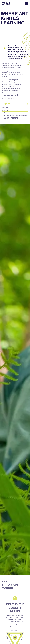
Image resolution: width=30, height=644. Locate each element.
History (5, 110)
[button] (22, 4)
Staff (4, 113)
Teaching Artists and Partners (14, 115)
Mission (5, 108)
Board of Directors (10, 118)
